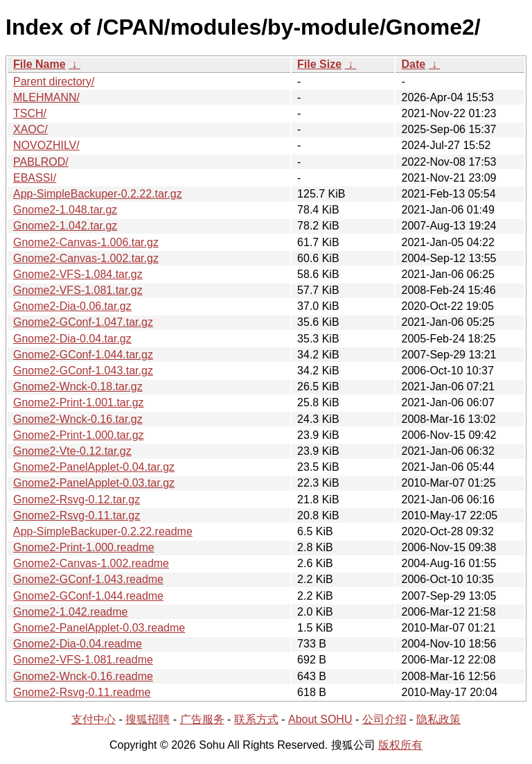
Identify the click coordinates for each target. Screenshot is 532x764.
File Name (39, 64)
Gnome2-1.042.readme (70, 612)
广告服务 (202, 719)
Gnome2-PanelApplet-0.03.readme (99, 628)
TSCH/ (30, 113)
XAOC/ (30, 129)
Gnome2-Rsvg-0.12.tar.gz (77, 500)
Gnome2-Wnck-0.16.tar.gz (78, 419)
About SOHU (320, 719)
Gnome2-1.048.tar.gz (65, 210)
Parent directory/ (54, 81)
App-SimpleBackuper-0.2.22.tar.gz (98, 194)
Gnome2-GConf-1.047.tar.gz (83, 322)
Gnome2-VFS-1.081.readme (83, 660)
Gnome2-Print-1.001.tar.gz (79, 402)
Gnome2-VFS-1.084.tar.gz (78, 274)
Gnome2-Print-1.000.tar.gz (79, 435)
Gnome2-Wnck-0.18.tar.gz (78, 387)
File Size (319, 64)
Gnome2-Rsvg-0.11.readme (82, 692)
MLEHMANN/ (46, 97)
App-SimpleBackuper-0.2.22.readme (103, 531)
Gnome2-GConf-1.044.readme (88, 596)
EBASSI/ (35, 178)
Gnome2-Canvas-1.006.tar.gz (86, 242)
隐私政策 (438, 719)
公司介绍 (384, 719)
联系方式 (256, 719)
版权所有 (400, 745)
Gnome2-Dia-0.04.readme (78, 644)
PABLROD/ (41, 162)
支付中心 (94, 719)
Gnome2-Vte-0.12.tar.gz (72, 451)
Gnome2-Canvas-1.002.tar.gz (86, 258)
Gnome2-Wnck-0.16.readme (83, 676)
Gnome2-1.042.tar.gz (65, 226)
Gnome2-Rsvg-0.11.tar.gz (77, 515)
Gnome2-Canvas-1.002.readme (91, 563)
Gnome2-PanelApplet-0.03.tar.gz (94, 483)
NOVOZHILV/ (46, 145)
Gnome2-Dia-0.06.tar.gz (72, 306)
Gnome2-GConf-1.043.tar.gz (83, 371)
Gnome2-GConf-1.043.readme (88, 579)
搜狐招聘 (148, 719)
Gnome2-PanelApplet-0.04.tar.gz (94, 467)
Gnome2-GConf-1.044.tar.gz (83, 355)
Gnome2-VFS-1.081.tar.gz (78, 290)
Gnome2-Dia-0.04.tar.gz (72, 339)
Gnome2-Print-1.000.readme (84, 547)
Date (413, 64)
